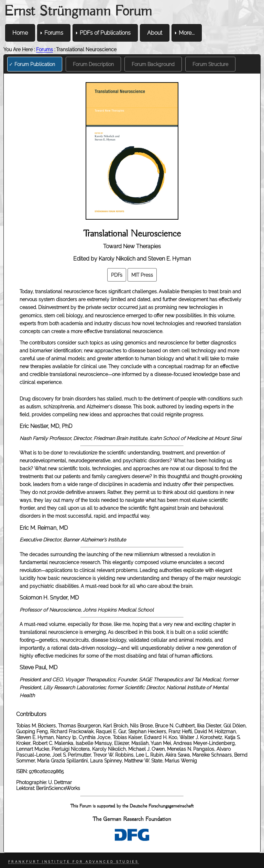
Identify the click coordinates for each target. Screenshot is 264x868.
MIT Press (142, 275)
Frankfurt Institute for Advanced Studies (74, 862)
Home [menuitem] (20, 33)
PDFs (117, 275)
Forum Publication (35, 64)
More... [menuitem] (187, 33)
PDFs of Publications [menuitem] (105, 33)
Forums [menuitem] (54, 33)
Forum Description (93, 64)
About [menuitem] (155, 33)
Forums (45, 49)
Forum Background (153, 64)
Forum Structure (210, 64)
